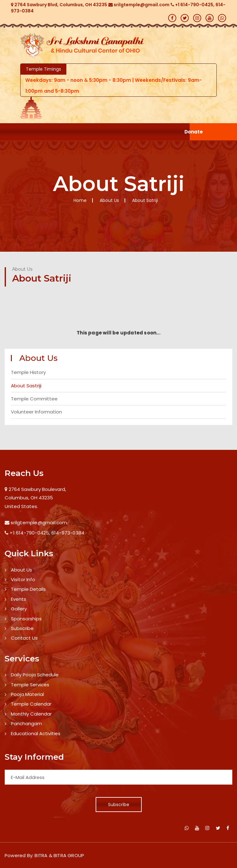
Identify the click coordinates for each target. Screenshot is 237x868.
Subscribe (22, 628)
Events (19, 599)
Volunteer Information (36, 412)
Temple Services (30, 685)
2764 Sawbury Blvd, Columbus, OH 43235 (59, 5)
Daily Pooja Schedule (35, 675)
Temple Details (28, 589)
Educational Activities (36, 733)
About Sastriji (26, 386)
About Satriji (145, 200)
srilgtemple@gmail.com (139, 5)
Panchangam (26, 723)
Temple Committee (34, 399)
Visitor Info (23, 579)
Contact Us (24, 638)
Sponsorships (26, 619)
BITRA (41, 855)
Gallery (19, 609)
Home (80, 200)
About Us (21, 570)
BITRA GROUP (69, 855)
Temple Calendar (31, 704)
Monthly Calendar (31, 714)
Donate (194, 132)
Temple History (28, 372)
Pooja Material (27, 694)
